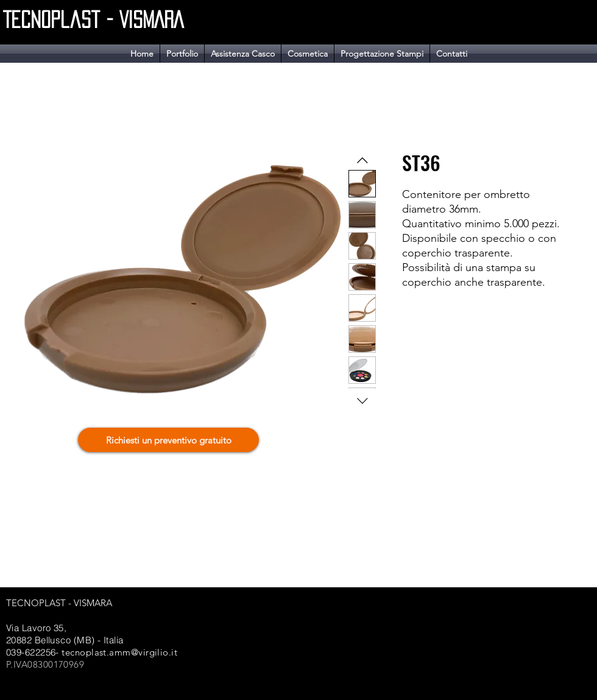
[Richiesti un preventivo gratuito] (168, 440)
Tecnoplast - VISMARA (93, 19)
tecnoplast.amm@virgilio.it (119, 652)
